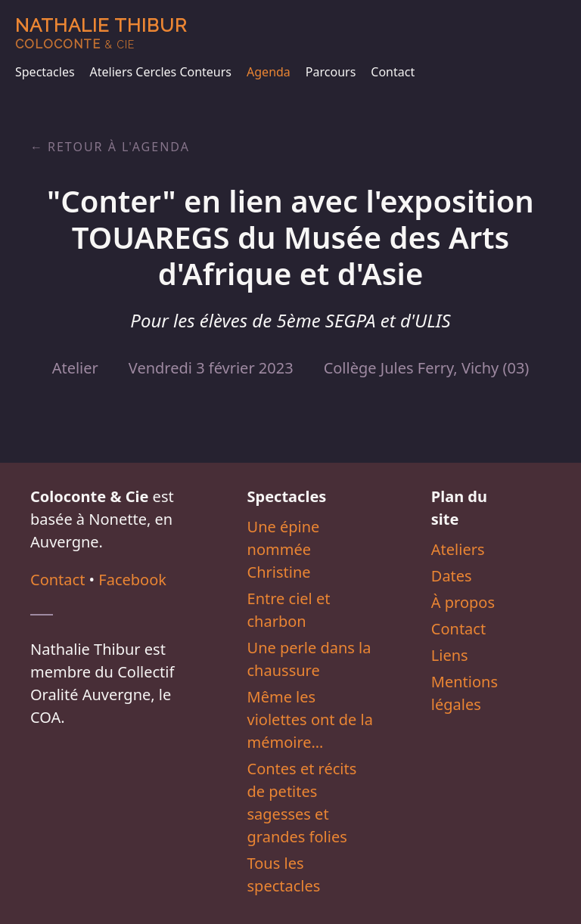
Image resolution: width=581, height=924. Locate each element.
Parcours (331, 72)
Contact (393, 72)
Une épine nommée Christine (284, 549)
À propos (463, 602)
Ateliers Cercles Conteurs (161, 72)
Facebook (132, 580)
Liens (450, 655)
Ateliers (458, 549)
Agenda (269, 72)
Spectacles (45, 72)
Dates (452, 576)
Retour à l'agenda (119, 147)
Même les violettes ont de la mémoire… (310, 719)
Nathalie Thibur (101, 33)
